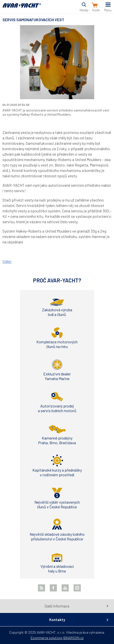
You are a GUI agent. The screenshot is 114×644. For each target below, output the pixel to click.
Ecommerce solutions (47, 638)
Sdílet (7, 261)
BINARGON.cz (73, 638)
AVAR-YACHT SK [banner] (22, 8)
